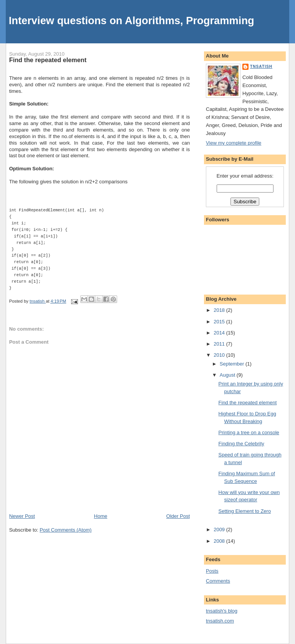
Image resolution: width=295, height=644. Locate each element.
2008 (220, 541)
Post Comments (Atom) (65, 530)
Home (101, 516)
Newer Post (22, 516)
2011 (220, 344)
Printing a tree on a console (249, 432)
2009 (220, 530)
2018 (220, 310)
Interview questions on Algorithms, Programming (132, 21)
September (233, 364)
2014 (220, 333)
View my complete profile (234, 143)
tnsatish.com (220, 621)
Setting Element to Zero (245, 511)
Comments (218, 581)
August (228, 375)
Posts (212, 571)
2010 (220, 355)
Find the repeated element (248, 403)
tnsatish (261, 67)
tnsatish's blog (222, 611)
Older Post (178, 516)
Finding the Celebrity (241, 444)
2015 (220, 322)
